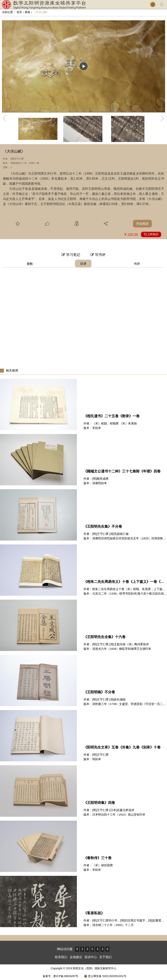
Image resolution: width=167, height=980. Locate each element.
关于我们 (105, 957)
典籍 (27, 12)
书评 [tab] (137, 264)
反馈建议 (76, 957)
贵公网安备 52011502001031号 (105, 976)
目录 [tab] (83, 264)
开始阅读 (142, 224)
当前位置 (7, 12)
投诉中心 (91, 957)
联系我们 (61, 957)
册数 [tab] (30, 264)
